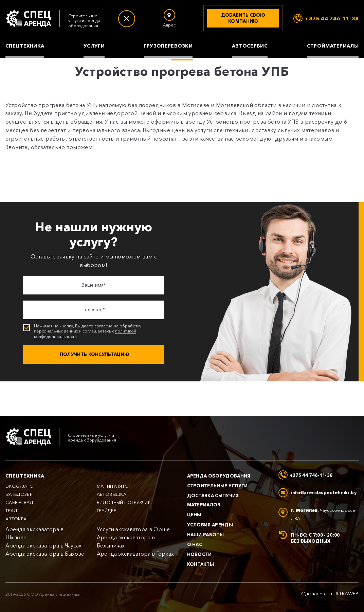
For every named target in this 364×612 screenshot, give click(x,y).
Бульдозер (19, 494)
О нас (195, 544)
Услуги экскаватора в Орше (133, 529)
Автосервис (250, 46)
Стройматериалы (333, 46)
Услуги (94, 46)
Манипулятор (114, 486)
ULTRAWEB (346, 594)
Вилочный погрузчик (124, 502)
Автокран (18, 519)
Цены (194, 515)
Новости (199, 554)
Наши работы (206, 535)
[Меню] (127, 19)
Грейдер (107, 511)
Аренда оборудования (219, 476)
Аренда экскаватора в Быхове (45, 554)
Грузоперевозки (168, 46)
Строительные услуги (217, 486)
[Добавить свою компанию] (243, 18)
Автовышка (112, 494)
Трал (11, 511)
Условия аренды (210, 525)
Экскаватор (21, 486)
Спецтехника (25, 46)
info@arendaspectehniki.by (324, 492)
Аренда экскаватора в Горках (135, 554)
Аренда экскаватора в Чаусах (43, 546)
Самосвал (19, 502)
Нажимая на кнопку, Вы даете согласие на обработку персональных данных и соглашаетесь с (94, 331)
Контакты (201, 564)
